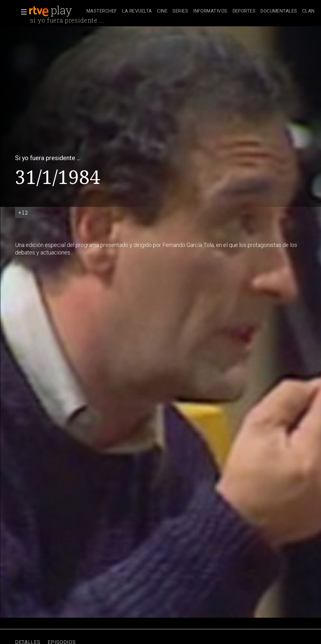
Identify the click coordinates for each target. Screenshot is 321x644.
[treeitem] (102, 11)
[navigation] (200, 11)
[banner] (56, 11)
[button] (22, 12)
